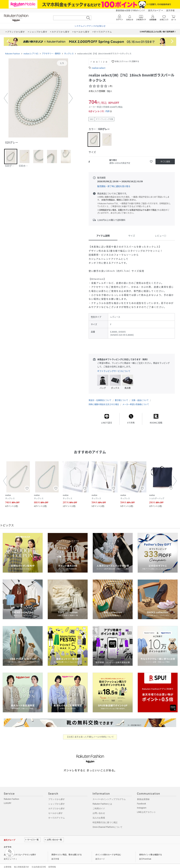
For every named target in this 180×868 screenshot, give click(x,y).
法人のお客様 (99, 818)
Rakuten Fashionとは (102, 804)
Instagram (142, 808)
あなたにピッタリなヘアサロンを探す (20, 855)
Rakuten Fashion (13, 54)
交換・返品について (140, 400)
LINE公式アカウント (146, 812)
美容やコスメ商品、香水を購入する (67, 855)
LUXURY (8, 803)
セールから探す (56, 813)
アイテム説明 (103, 236)
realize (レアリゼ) (31, 54)
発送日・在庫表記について (100, 400)
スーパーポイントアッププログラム (109, 799)
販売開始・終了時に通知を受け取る (114, 186)
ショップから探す (57, 804)
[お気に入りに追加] (151, 162)
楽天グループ (154, 10)
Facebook (142, 804)
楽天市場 (170, 10)
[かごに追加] (165, 161)
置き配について (121, 400)
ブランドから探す (57, 799)
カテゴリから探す (57, 809)
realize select (99, 68)
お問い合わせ (99, 813)
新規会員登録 (143, 799)
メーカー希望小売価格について (136, 404)
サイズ (132, 236)
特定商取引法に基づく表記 (105, 822)
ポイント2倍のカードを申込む (108, 855)
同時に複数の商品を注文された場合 (104, 404)
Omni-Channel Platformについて (108, 827)
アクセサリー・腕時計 (51, 54)
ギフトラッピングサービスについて (114, 371)
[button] (38, 98)
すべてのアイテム (57, 818)
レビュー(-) (160, 236)
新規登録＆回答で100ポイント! (130, 10)
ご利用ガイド (99, 809)
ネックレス (69, 54)
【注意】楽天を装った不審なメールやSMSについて (90, 737)
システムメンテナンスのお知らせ (90, 26)
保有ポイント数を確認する (151, 855)
